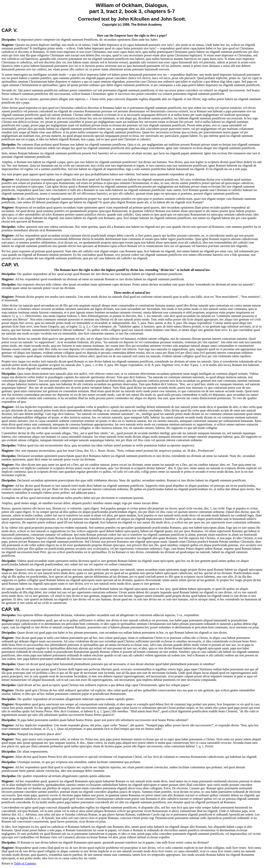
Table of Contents (25, 863)
